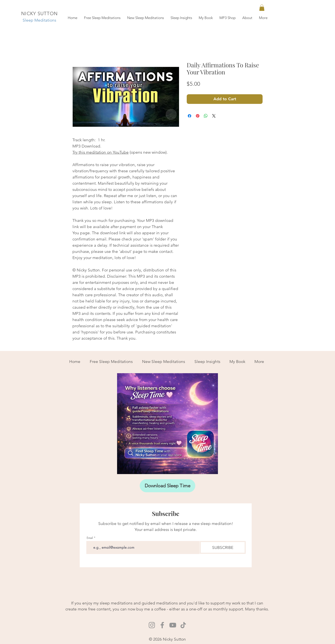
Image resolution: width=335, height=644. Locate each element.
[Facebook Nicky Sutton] (162, 625)
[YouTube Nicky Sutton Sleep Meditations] (173, 625)
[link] (262, 8)
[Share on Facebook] (190, 116)
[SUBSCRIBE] (223, 547)
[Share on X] (214, 116)
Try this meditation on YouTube (101, 152)
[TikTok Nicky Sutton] (183, 625)
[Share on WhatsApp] (206, 116)
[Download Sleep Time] (167, 486)
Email (90, 538)
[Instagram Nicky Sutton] (152, 625)
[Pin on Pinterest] (198, 116)
